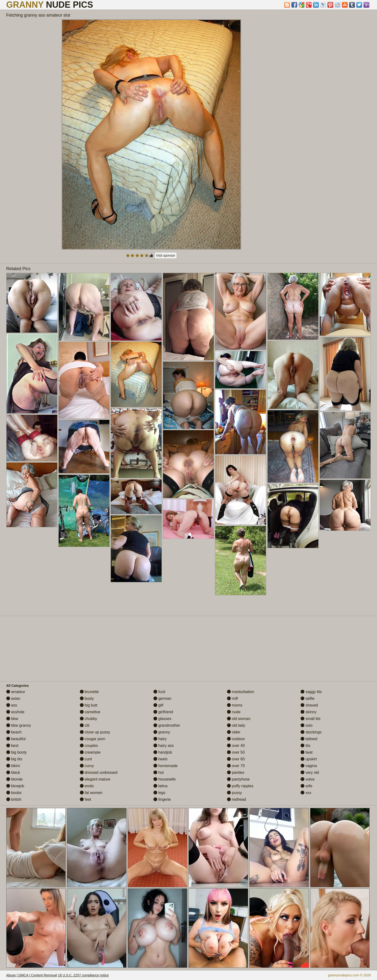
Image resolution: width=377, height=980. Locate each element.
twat (307, 752)
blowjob (15, 786)
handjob (163, 752)
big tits (14, 759)
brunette (89, 692)
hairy (160, 739)
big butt (89, 705)
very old (310, 772)
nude (234, 712)
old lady (236, 725)
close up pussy (95, 732)
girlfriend (163, 712)
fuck (159, 692)
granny (162, 732)
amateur (16, 692)
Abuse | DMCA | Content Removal (32, 975)
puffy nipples (240, 786)
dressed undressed (99, 772)
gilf (158, 705)
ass (12, 705)
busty (87, 698)
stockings (311, 732)
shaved (309, 705)
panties (236, 772)
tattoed (309, 739)
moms (235, 705)
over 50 (236, 752)
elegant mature (95, 779)
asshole (15, 712)
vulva (308, 779)
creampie (90, 752)
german (162, 698)
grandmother (167, 725)
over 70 (236, 766)
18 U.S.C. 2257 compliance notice (83, 975)
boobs (14, 793)
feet (85, 799)
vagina (309, 766)
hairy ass (163, 746)
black (13, 772)
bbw (12, 719)
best (12, 746)
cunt (86, 759)
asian (13, 698)
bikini (13, 766)
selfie (308, 698)
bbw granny (19, 725)
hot (159, 772)
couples (89, 746)
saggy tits (311, 692)
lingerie (162, 799)
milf (232, 698)
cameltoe (90, 712)
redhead (236, 799)
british (14, 799)
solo (307, 725)
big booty (16, 752)
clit (85, 725)
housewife (165, 779)
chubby (88, 719)
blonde (15, 779)
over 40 (236, 746)
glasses (162, 719)
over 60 (236, 759)
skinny (308, 712)
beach (14, 732)
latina (160, 786)
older (234, 732)
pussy (234, 793)
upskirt (309, 759)
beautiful (16, 739)
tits (305, 746)
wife (306, 786)
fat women (91, 793)
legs (159, 793)
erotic (87, 786)
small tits (311, 719)
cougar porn (93, 739)
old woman (239, 719)
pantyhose (238, 779)
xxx (306, 793)
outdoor (236, 739)
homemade (166, 766)
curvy (87, 766)
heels (160, 759)
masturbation (241, 692)
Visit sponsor (166, 255)
